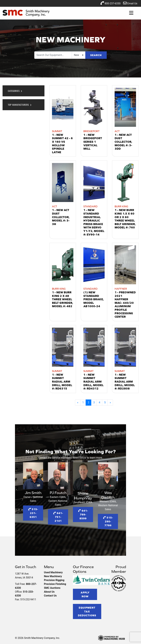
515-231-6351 (33, 513)
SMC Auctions (52, 588)
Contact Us (50, 596)
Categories (15, 91)
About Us (49, 592)
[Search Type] (79, 55)
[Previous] (78, 403)
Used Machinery (53, 572)
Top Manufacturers (20, 105)
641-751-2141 (58, 517)
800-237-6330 (110, 3)
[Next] (110, 403)
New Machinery (53, 576)
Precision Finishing (55, 584)
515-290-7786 (108, 521)
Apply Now (85, 594)
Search (96, 55)
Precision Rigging (54, 580)
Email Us (130, 3)
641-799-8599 (83, 514)
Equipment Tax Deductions (87, 611)
